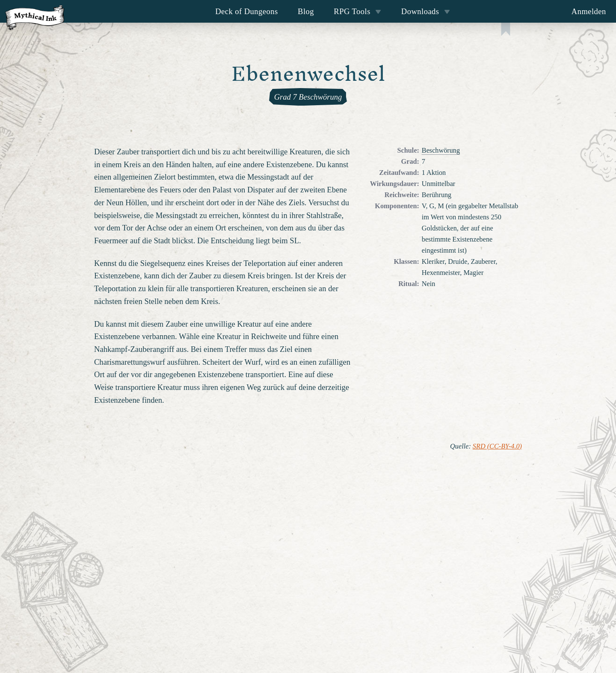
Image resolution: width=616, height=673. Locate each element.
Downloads (426, 11)
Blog (306, 11)
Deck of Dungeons (247, 11)
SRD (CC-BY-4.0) (497, 446)
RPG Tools (357, 11)
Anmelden (589, 11)
